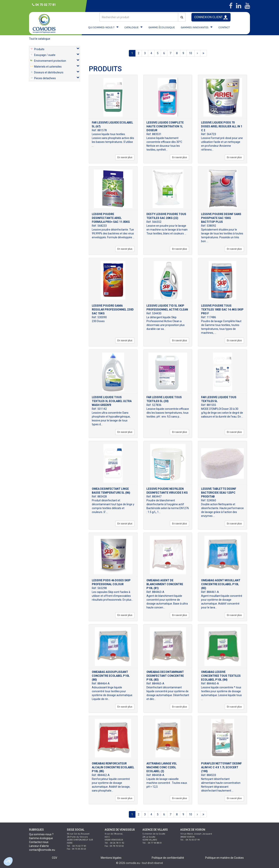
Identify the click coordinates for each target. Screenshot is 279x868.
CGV (55, 858)
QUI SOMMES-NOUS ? (101, 27)
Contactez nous (39, 842)
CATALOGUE (131, 27)
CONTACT (224, 27)
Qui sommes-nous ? (41, 834)
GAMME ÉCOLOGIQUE (162, 27)
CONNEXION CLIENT (211, 17)
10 (190, 53)
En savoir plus (125, 157)
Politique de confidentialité (168, 858)
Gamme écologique (41, 838)
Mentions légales (111, 858)
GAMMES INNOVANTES (195, 27)
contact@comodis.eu (42, 850)
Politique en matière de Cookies (224, 858)
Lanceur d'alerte (39, 846)
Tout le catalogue (40, 39)
